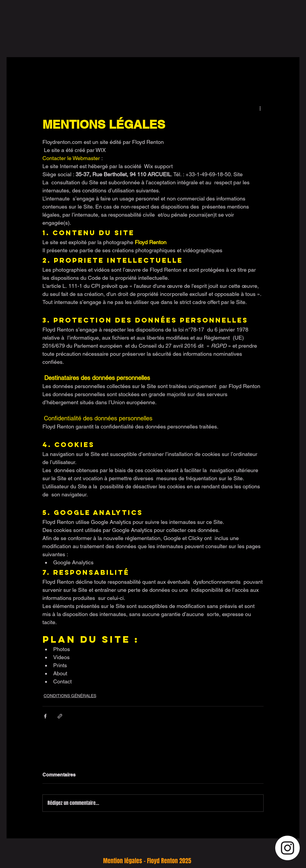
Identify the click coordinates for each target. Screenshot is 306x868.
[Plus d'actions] (260, 108)
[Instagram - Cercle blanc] (287, 848)
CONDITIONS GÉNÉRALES (70, 696)
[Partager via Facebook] (45, 716)
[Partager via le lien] (60, 716)
